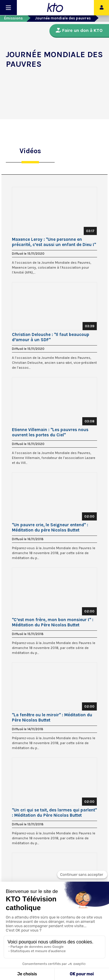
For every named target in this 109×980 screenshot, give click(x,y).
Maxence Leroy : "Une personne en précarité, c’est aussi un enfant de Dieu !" (54, 242)
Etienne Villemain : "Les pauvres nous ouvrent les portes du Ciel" (50, 432)
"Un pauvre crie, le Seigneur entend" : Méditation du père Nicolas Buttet (50, 527)
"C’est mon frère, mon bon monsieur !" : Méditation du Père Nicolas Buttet (53, 622)
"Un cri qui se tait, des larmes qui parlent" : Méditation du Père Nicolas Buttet (54, 813)
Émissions (13, 18)
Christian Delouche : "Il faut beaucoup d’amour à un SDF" (51, 337)
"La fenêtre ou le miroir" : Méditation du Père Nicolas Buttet (52, 717)
